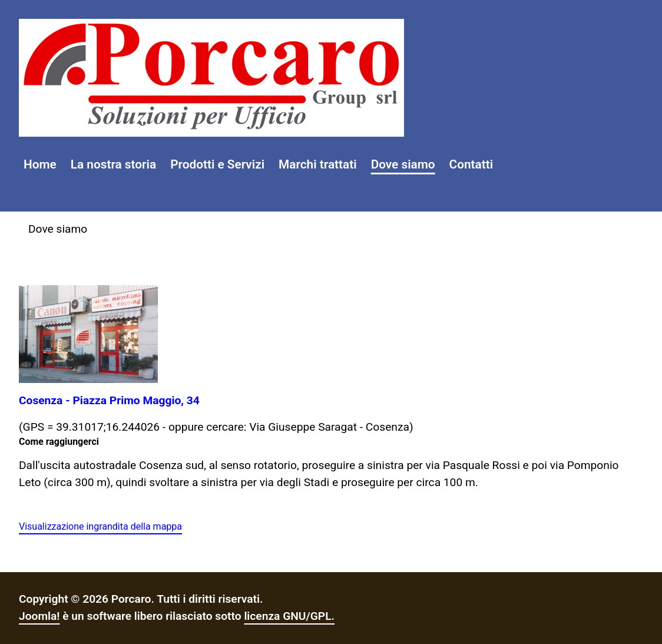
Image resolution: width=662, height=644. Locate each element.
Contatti (471, 164)
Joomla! (39, 616)
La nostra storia (113, 164)
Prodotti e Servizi (217, 164)
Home (40, 164)
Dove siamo (403, 164)
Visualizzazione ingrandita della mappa (100, 526)
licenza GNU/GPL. (289, 616)
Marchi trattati (318, 164)
